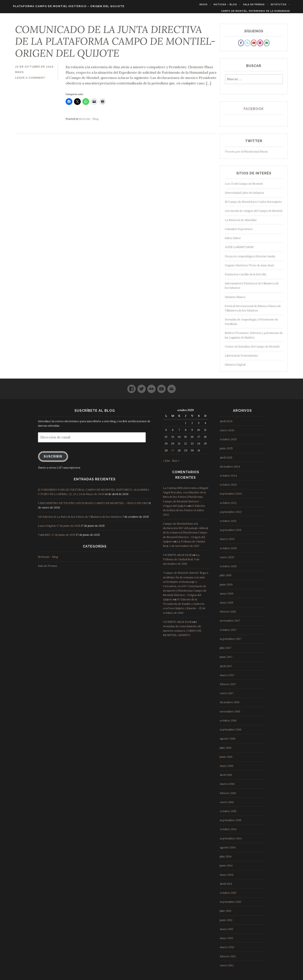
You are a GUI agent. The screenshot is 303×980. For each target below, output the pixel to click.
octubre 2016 (228, 723)
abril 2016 (226, 778)
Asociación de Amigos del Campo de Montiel (254, 214)
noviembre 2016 (230, 714)
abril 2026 (226, 424)
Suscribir (53, 459)
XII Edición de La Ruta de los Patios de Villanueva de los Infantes (80, 519)
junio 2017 (226, 660)
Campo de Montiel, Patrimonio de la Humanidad (263, 11)
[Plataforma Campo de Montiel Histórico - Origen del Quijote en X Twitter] (247, 46)
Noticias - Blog (89, 122)
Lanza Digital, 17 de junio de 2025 (59, 529)
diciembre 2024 (230, 469)
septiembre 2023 (231, 496)
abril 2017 (226, 669)
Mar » (176, 463)
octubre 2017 (228, 632)
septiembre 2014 (231, 841)
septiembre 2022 (231, 515)
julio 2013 (226, 914)
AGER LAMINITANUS (239, 250)
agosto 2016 (228, 741)
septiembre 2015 (231, 823)
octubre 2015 (228, 814)
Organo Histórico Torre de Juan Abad (249, 268)
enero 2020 (227, 560)
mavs (20, 75)
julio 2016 (226, 750)
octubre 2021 (228, 524)
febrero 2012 (228, 959)
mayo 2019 (227, 596)
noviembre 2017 (230, 623)
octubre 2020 (228, 551)
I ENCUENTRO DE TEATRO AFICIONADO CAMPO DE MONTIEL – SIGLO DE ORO (93, 506)
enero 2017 (227, 696)
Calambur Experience (239, 232)
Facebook (254, 112)
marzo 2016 (227, 787)
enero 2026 (227, 433)
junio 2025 (226, 451)
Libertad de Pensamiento (241, 358)
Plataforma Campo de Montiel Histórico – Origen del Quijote (61, 6)
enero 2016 (227, 805)
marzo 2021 (227, 542)
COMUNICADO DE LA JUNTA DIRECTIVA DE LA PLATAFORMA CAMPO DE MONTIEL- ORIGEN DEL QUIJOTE (115, 44)
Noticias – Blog (233, 4)
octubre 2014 (228, 832)
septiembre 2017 (231, 642)
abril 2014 (226, 887)
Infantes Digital (235, 367)
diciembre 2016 (230, 705)
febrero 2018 (228, 614)
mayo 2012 (226, 941)
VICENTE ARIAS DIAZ (177, 558)
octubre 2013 (228, 896)
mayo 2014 (227, 877)
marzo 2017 (227, 678)
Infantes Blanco (235, 300)
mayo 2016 (227, 769)
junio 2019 (226, 587)
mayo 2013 (226, 932)
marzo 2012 (227, 950)
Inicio (211, 4)
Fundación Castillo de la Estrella (245, 277)
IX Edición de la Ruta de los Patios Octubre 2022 (184, 513)
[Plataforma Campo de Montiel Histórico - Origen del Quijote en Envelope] (267, 46)
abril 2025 (226, 460)
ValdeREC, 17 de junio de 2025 (57, 538)
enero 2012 (227, 968)
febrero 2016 (228, 796)
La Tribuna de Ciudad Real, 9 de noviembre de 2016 (181, 562)
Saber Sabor (233, 241)
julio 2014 (226, 859)
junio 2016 (226, 760)
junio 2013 (226, 923)
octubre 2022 (228, 505)
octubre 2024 (228, 478)
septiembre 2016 (231, 732)
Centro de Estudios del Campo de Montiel (252, 349)
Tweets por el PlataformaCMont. (246, 154)
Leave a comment (30, 80)
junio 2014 (226, 868)
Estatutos (286, 4)
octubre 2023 (228, 487)
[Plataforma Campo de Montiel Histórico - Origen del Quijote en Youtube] (254, 46)
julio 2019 (226, 578)
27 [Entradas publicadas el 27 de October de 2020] (173, 453)
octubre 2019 (228, 569)
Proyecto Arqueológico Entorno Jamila (250, 259)
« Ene (166, 463)
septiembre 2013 (231, 905)
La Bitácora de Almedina (241, 223)
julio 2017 (226, 651)
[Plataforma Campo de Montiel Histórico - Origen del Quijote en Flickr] (260, 46)
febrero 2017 (228, 687)
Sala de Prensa (262, 4)
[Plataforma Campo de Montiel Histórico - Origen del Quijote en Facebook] (241, 46)
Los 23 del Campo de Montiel (244, 186)
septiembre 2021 (231, 533)
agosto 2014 (228, 850)
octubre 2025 (228, 442)
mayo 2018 (226, 605)
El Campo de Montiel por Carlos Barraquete (253, 204)
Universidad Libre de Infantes (244, 195)
